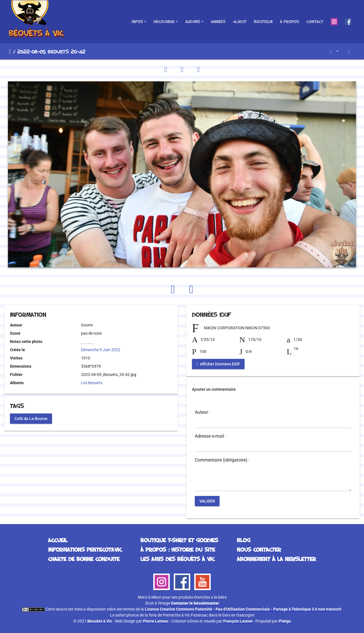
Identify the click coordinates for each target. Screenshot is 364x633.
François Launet (238, 621)
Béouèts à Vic (100, 621)
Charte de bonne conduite (84, 559)
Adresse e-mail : (211, 436)
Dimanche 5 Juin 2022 (101, 350)
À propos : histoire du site (178, 549)
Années (218, 21)
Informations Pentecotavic (85, 549)
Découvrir (164, 21)
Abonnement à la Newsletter (276, 559)
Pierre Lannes (156, 621)
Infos (137, 21)
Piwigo (285, 621)
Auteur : (202, 412)
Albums (193, 21)
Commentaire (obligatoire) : (222, 460)
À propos (290, 21)
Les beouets (92, 383)
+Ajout (240, 21)
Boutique (263, 21)
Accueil (10, 51)
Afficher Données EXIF (218, 364)
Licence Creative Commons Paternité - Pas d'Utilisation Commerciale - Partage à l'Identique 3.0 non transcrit (243, 609)
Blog (244, 540)
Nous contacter (259, 549)
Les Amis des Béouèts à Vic (177, 559)
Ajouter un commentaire (214, 389)
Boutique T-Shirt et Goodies (179, 540)
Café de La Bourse (31, 418)
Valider (207, 501)
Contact (315, 21)
